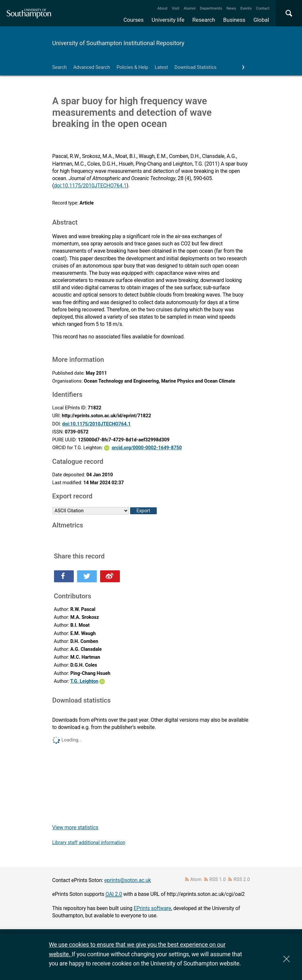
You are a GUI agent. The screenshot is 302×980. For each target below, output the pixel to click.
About (163, 8)
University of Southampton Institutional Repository (118, 43)
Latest (161, 67)
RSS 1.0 (218, 880)
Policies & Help (132, 67)
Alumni (189, 8)
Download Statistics (196, 67)
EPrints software (152, 908)
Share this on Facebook (64, 576)
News (231, 8)
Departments (211, 8)
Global (261, 20)
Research (204, 20)
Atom (196, 880)
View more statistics (75, 827)
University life (168, 20)
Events (246, 8)
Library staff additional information (89, 843)
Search (60, 67)
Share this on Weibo (110, 576)
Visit (176, 8)
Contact (263, 8)
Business (234, 20)
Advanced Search (92, 67)
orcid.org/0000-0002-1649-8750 (147, 448)
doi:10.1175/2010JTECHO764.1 (90, 186)
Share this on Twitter (87, 576)
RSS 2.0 (242, 880)
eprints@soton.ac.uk (128, 880)
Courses (134, 20)
